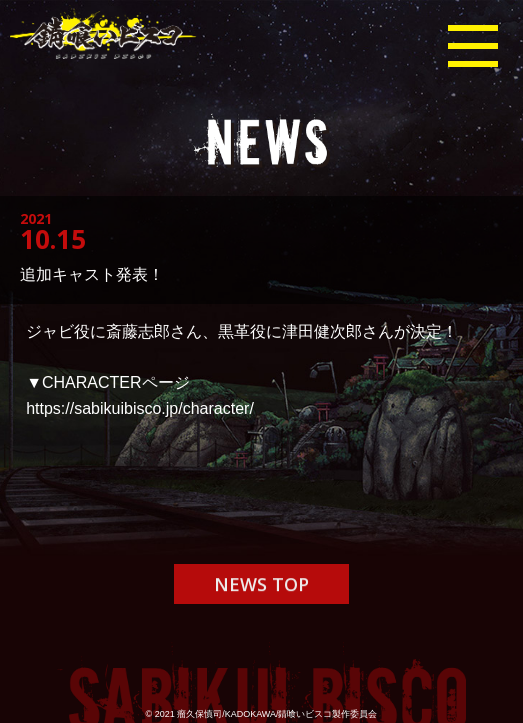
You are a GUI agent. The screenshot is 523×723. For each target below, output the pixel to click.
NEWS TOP (261, 586)
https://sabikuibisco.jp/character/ (140, 408)
